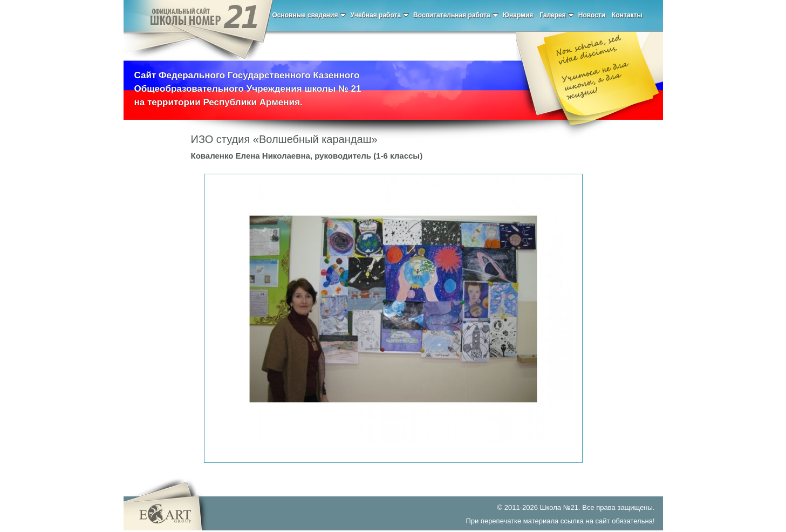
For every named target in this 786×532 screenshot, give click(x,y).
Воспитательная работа (456, 15)
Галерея (556, 15)
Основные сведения (309, 15)
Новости (592, 15)
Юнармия (518, 15)
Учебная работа (380, 15)
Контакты (627, 15)
